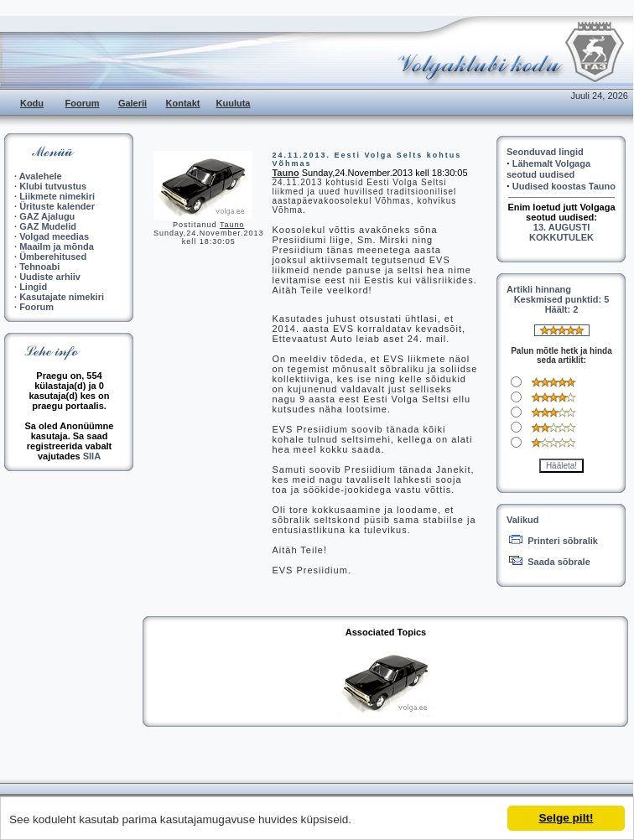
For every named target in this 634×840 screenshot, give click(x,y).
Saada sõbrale (559, 562)
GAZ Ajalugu (47, 216)
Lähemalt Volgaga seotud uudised (548, 169)
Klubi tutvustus (53, 186)
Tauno (232, 225)
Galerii (133, 103)
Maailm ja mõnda (57, 246)
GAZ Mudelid (48, 226)
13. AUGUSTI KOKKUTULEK (561, 232)
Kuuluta (234, 103)
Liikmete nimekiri (57, 196)
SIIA (92, 456)
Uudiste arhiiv (50, 277)
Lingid (33, 287)
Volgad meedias (54, 236)
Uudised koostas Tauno (564, 186)
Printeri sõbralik (563, 541)
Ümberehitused (53, 257)
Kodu (32, 103)
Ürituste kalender (57, 206)
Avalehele (41, 176)
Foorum (83, 103)
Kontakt (183, 103)
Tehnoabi (39, 267)
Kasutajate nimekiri (62, 297)
